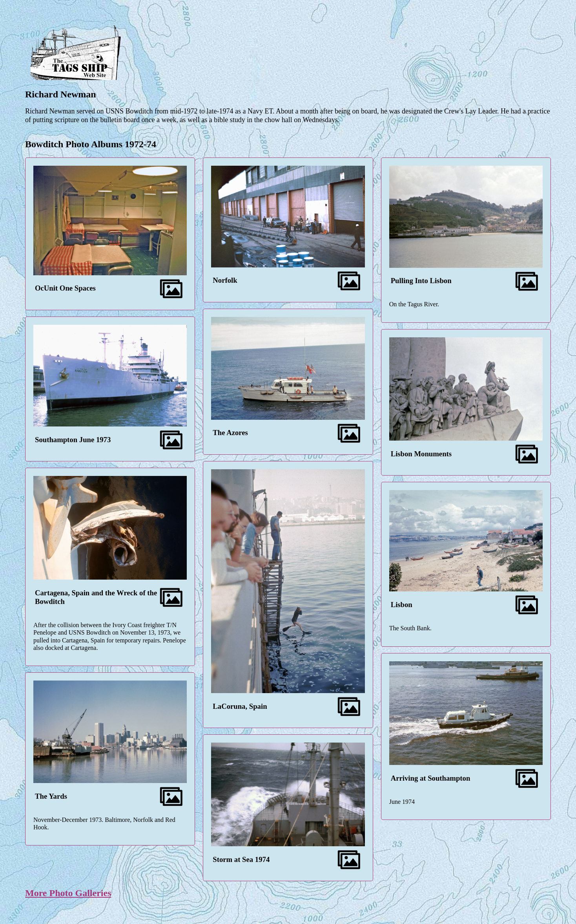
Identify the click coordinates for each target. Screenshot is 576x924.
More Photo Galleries (68, 893)
